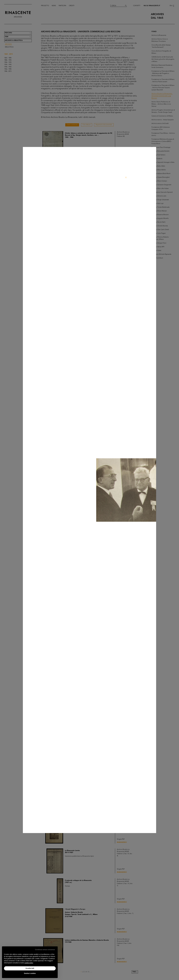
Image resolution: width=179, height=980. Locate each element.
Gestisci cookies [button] (30, 973)
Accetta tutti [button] (30, 968)
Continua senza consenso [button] (45, 950)
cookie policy (29, 963)
